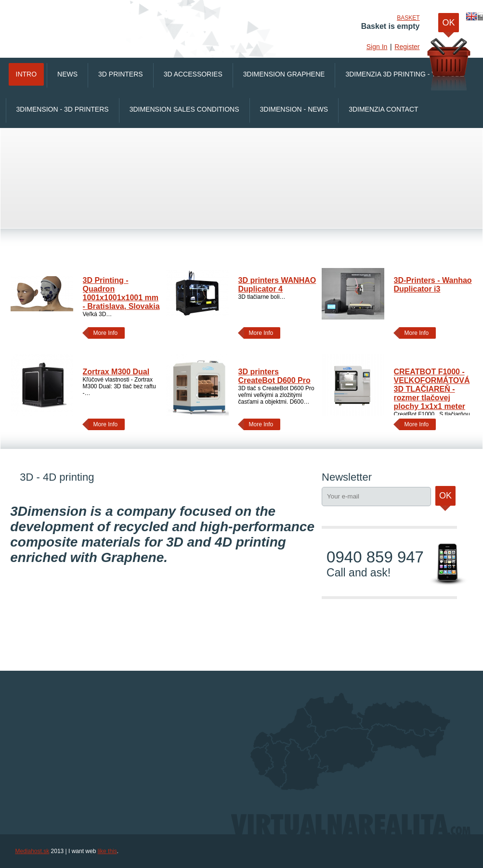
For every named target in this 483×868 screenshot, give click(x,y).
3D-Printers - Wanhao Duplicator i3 (433, 285)
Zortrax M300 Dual (116, 372)
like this (107, 851)
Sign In (377, 47)
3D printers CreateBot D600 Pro (274, 376)
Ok (445, 498)
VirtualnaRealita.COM (138, 24)
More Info (103, 333)
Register (407, 47)
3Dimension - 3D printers (63, 109)
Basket (408, 18)
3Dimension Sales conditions (184, 109)
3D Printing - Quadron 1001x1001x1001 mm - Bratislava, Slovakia (121, 293)
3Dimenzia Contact (383, 109)
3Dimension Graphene (284, 74)
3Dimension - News (294, 109)
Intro (26, 74)
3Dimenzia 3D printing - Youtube (405, 74)
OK (448, 25)
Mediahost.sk (33, 851)
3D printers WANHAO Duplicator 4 (277, 285)
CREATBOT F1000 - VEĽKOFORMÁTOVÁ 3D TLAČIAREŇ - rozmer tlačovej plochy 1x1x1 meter (432, 389)
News (67, 74)
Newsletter (347, 477)
